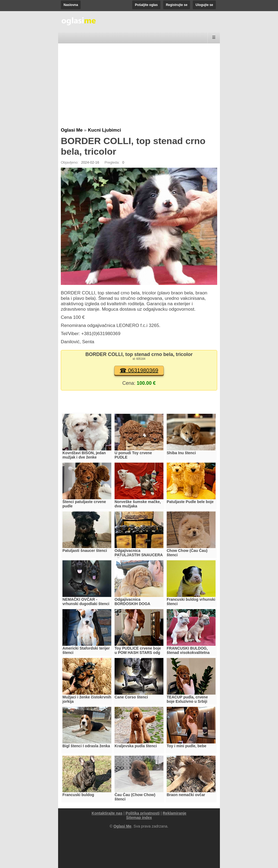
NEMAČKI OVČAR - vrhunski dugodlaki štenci (86, 602)
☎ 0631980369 (139, 370)
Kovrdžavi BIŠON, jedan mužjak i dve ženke (84, 455)
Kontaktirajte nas (107, 813)
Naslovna (71, 5)
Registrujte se (177, 5)
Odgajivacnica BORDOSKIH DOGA (132, 602)
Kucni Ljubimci (105, 130)
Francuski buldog (78, 795)
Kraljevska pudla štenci (136, 746)
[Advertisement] (139, 87)
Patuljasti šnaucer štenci (85, 551)
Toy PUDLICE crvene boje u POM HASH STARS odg (138, 650)
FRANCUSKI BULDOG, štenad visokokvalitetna (188, 650)
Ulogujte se (204, 5)
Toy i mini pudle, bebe (187, 746)
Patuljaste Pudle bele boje (190, 502)
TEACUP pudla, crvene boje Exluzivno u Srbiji (187, 699)
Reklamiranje (174, 813)
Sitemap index (139, 818)
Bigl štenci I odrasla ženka (86, 746)
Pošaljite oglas (146, 5)
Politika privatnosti (143, 813)
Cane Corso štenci (131, 697)
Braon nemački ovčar (186, 795)
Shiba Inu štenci (181, 453)
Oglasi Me (72, 130)
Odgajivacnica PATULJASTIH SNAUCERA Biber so (139, 555)
